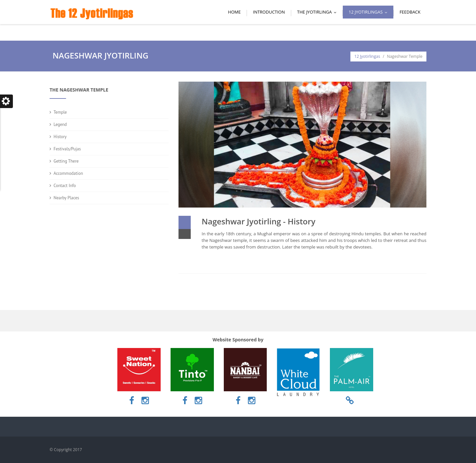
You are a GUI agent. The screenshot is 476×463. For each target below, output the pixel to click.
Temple (60, 112)
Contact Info (65, 186)
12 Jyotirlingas (370, 12)
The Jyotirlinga (318, 12)
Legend (60, 124)
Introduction (269, 12)
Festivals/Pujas (67, 149)
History (60, 137)
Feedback (410, 12)
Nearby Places (66, 198)
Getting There (66, 161)
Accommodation (68, 173)
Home (235, 12)
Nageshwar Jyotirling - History (258, 221)
